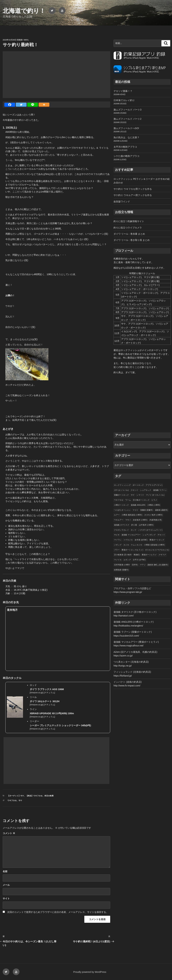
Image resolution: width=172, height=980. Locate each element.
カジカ (126, 545)
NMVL (26, 40)
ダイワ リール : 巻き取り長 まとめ (132, 240)
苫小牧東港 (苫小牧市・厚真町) (127, 555)
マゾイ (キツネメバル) (155, 495)
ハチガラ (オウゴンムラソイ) (150, 530)
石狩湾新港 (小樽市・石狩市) (126, 565)
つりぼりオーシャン (122, 510)
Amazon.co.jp (36, 693)
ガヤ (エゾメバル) (121, 490)
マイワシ (118, 540)
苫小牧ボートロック (141, 500)
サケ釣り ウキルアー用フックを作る (133, 195)
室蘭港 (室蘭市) (147, 510)
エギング (127, 560)
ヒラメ (154, 500)
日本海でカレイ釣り (124, 100)
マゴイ (135, 510)
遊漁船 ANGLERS (138, 505)
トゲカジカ (128, 540)
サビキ (117, 535)
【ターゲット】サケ (16, 796)
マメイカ (118, 560)
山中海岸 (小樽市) (146, 525)
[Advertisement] (56, 75)
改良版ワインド (122, 202)
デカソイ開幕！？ (123, 91)
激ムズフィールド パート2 (127, 119)
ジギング (118, 545)
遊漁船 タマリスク (122, 525)
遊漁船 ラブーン (160, 490)
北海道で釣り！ (24, 11)
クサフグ (162, 555)
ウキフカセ (12, 800)
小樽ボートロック (121, 505)
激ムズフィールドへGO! (126, 128)
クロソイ (134, 490)
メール (6, 885)
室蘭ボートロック (121, 495)
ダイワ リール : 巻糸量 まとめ (129, 234)
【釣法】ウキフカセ (34, 796)
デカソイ (161, 535)
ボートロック (138, 485)
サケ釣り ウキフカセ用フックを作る (133, 189)
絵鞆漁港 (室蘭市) (121, 570)
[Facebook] (10, 105)
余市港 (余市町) (141, 540)
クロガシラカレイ (121, 530)
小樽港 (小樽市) (154, 505)
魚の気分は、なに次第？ (126, 137)
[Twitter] (21, 105)
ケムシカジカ (137, 545)
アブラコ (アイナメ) (154, 485)
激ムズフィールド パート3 (127, 110)
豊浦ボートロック (157, 540)
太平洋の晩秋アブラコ (125, 147)
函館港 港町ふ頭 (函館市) (158, 565)
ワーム (128, 500)
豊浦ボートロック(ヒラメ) (132, 550)
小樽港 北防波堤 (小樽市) (154, 545)
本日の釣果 (49, 796)
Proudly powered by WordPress (90, 972)
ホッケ (134, 530)
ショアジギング (149, 535)
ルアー (117, 515)
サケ (20, 800)
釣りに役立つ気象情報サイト (129, 221)
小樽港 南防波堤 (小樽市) (132, 515)
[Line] (33, 105)
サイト (6, 898)
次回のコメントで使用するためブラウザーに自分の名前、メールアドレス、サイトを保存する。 (58, 912)
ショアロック (146, 490)
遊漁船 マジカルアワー (131, 535)
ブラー (117, 550)
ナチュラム (49, 693)
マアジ (143, 565)
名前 (5, 871)
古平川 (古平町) (139, 560)
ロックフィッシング (122, 485)
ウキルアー (119, 520)
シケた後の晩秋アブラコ (126, 156)
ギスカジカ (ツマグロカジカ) (157, 550)
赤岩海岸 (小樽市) (140, 520)
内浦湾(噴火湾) (156, 520)
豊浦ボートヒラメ (149, 555)
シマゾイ (140, 495)
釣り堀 (134, 525)
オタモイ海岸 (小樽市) (153, 515)
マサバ (128, 520)
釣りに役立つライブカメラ (128, 228)
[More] (44, 105)
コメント (9, 833)
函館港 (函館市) (161, 510)
